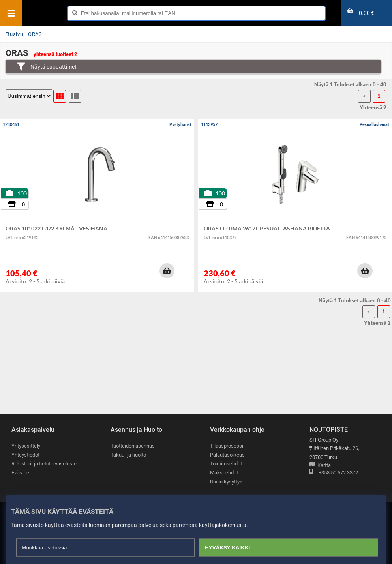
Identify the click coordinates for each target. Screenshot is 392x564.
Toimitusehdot (226, 464)
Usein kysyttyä (226, 482)
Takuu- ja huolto (128, 455)
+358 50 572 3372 (334, 473)
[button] (167, 271)
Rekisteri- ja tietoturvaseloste (44, 464)
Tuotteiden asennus (133, 446)
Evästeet (21, 473)
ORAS (35, 34)
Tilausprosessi (227, 446)
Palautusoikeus (227, 455)
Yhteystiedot (25, 455)
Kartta (320, 466)
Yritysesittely (26, 446)
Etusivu (14, 34)
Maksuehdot (224, 473)
